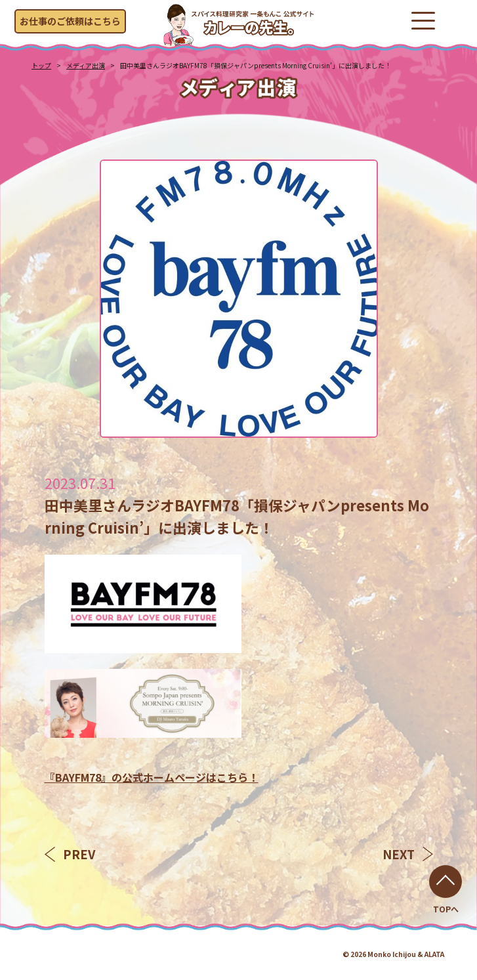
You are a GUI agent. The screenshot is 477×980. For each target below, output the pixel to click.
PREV (70, 854)
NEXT (408, 854)
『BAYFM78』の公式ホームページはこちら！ (152, 777)
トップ (41, 65)
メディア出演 (86, 65)
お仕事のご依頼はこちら (70, 21)
